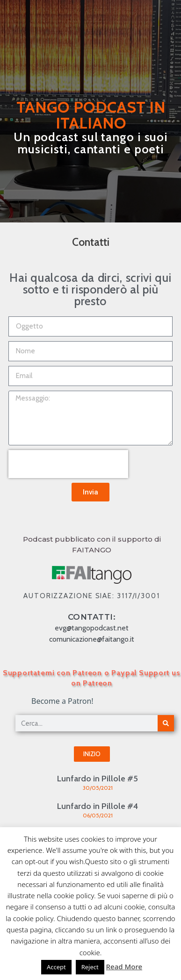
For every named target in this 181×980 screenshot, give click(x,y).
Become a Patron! (62, 701)
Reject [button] (90, 967)
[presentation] (68, 464)
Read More (124, 966)
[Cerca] (166, 723)
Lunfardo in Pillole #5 (98, 779)
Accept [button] (56, 967)
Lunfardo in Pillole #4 (98, 806)
